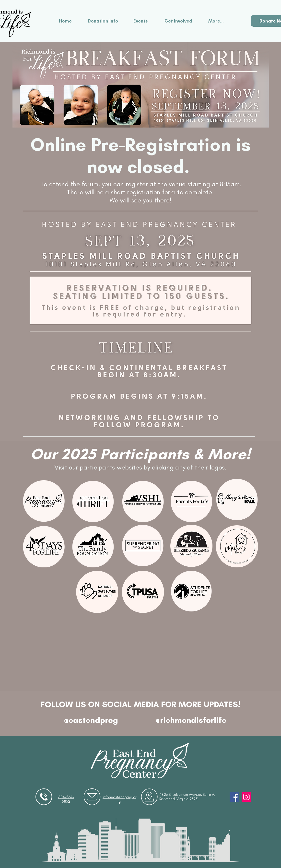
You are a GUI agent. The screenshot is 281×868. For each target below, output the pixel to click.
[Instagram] (246, 797)
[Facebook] (234, 797)
